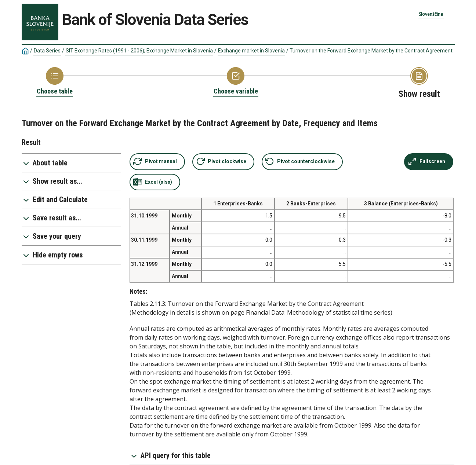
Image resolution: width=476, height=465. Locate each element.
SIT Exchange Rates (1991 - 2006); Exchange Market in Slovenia (139, 51)
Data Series (47, 51)
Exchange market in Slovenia (251, 51)
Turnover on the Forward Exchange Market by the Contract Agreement (371, 51)
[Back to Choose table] (55, 81)
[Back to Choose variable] (236, 81)
